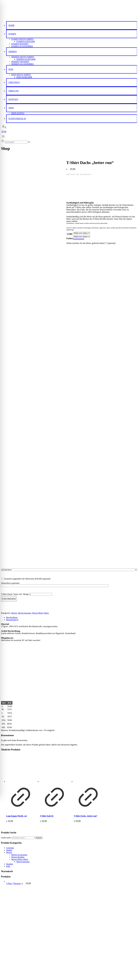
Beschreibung (12, 284)
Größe (4, 225)
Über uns (10, 915)
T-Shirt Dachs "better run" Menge (15, 261)
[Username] (33, 961)
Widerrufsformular (14, 930)
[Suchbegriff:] (16, 142)
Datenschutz (11, 926)
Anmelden (6, 968)
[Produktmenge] (41, 261)
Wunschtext (10, 250)
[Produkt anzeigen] (21, 478)
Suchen (39, 505)
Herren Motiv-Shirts (40, 280)
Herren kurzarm (25, 280)
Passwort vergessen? (10, 972)
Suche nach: (6, 505)
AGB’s (9, 924)
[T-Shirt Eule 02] (54, 435)
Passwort (78, 958)
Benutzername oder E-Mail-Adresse (17, 958)
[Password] (105, 961)
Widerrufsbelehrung (14, 928)
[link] (29, 142)
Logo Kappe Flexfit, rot (17, 483)
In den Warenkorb (9, 266)
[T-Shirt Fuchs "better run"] (88, 435)
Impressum (11, 921)
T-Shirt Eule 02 (47, 483)
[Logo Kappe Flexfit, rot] (21, 435)
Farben (4, 230)
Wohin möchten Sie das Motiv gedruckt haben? (26, 234)
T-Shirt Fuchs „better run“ (86, 483)
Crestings (10, 515)
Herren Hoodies (18, 524)
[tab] (72, 284)
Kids (8, 533)
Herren (14, 280)
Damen (9, 517)
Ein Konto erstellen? (10, 977)
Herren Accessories (19, 522)
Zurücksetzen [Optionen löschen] (13, 230)
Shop (8, 903)
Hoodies (10, 531)
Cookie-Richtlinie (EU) (16, 933)
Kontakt (10, 917)
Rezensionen (12, 287)
